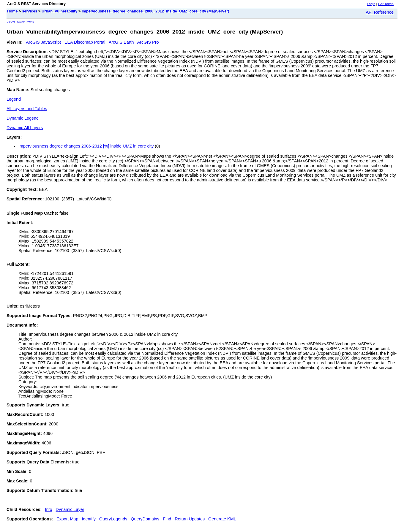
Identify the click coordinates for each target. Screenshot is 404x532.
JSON (11, 22)
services (30, 11)
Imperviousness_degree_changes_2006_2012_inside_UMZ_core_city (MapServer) (156, 11)
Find (167, 519)
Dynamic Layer (70, 509)
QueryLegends (113, 519)
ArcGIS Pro (148, 42)
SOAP (21, 22)
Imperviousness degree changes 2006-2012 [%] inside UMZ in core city (86, 146)
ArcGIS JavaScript (43, 42)
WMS (31, 22)
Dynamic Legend (23, 118)
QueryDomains (145, 519)
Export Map (67, 519)
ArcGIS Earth (121, 42)
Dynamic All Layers (25, 128)
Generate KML (222, 519)
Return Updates (190, 519)
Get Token (386, 4)
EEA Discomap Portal (85, 42)
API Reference (380, 12)
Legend (14, 99)
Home (12, 11)
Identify (89, 519)
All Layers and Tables (27, 109)
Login (371, 4)
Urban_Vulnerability (59, 11)
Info (49, 509)
